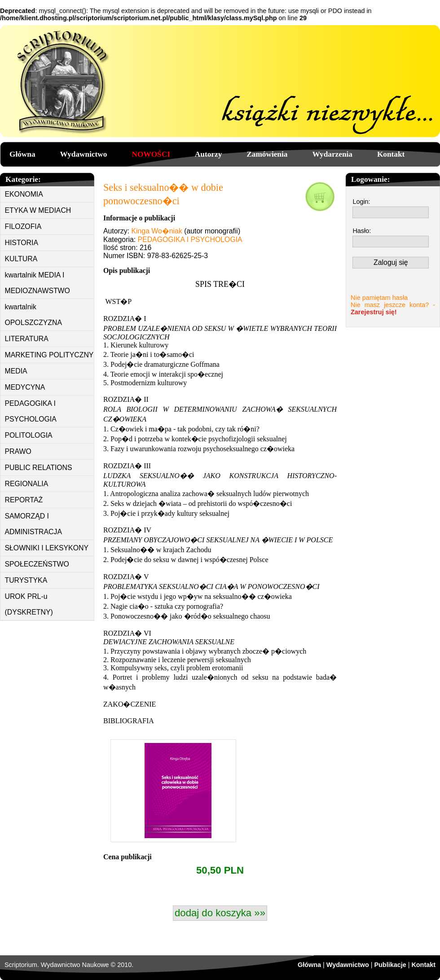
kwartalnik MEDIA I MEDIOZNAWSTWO (37, 283)
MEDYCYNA (25, 387)
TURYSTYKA (26, 580)
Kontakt (391, 154)
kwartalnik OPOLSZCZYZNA (34, 315)
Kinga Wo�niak (156, 231)
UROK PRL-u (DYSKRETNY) (29, 604)
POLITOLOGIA (29, 435)
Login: (361, 202)
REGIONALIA (27, 484)
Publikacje (390, 965)
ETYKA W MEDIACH (38, 210)
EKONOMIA (24, 194)
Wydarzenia (332, 154)
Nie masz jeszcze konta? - (393, 308)
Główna (22, 154)
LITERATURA (27, 339)
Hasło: (362, 231)
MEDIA (16, 371)
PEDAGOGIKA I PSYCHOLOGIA (31, 411)
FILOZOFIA (23, 226)
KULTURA (21, 259)
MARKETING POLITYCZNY (49, 355)
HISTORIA (22, 243)
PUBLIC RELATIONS (39, 468)
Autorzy (208, 154)
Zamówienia (267, 154)
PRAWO (18, 451)
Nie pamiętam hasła (379, 298)
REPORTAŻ (24, 500)
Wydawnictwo (84, 154)
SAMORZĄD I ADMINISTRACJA (34, 524)
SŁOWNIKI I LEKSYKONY (47, 548)
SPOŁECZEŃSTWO (37, 564)
